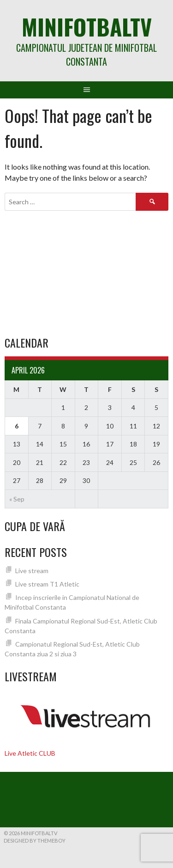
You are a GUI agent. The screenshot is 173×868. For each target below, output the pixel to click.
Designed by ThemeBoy (35, 840)
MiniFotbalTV (87, 27)
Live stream (32, 571)
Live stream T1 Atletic (47, 584)
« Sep (17, 499)
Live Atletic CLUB (30, 753)
